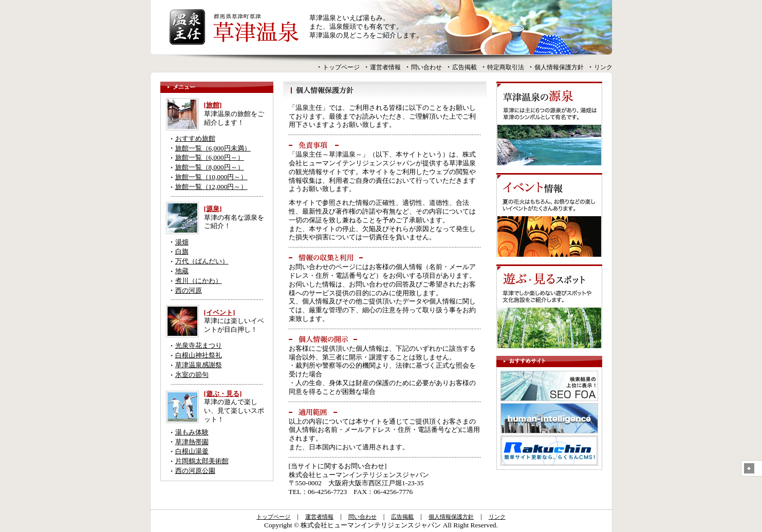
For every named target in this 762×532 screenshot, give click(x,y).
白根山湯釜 (192, 451)
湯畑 (182, 242)
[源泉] (213, 209)
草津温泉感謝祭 (199, 365)
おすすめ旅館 (195, 138)
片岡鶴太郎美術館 (202, 461)
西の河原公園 (195, 471)
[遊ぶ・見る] (223, 394)
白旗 (182, 251)
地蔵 (182, 271)
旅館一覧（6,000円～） (210, 157)
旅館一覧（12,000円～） (211, 187)
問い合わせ (426, 67)
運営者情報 (385, 67)
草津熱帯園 (192, 442)
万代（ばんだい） (202, 261)
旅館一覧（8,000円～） (210, 167)
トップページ (341, 67)
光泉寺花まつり (199, 345)
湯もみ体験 (192, 432)
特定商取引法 (506, 67)
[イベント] (220, 312)
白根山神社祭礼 (199, 355)
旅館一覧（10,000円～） (211, 177)
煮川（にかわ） (199, 281)
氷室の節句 (192, 375)
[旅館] (213, 105)
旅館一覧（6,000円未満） (213, 148)
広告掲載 (464, 67)
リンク (603, 67)
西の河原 (189, 290)
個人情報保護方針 (559, 67)
